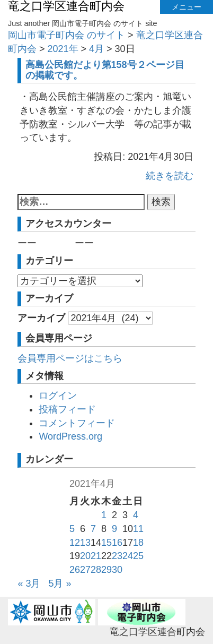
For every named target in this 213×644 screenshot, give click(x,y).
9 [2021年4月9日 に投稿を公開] (114, 529)
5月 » (60, 583)
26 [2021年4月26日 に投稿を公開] (75, 570)
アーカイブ (41, 318)
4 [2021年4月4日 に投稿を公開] (136, 515)
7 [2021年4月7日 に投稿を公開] (93, 529)
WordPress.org (70, 436)
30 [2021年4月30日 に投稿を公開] (117, 570)
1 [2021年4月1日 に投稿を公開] (104, 515)
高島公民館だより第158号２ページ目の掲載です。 (105, 70)
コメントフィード (77, 423)
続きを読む (170, 176)
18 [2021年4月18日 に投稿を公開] (138, 543)
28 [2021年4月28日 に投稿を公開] (96, 570)
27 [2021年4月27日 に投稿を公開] (85, 570)
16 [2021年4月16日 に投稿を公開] (117, 543)
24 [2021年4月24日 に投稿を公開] (128, 556)
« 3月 (29, 583)
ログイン (58, 396)
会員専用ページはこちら (70, 358)
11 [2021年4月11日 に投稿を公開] (138, 529)
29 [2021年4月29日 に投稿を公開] (106, 570)
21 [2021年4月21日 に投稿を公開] (96, 556)
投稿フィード (67, 409)
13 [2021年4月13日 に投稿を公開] (85, 543)
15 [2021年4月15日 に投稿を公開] (106, 543)
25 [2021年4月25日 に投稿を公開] (138, 556)
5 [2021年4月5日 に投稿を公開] (72, 529)
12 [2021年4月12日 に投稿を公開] (75, 543)
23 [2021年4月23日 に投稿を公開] (117, 556)
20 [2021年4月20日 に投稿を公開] (85, 556)
